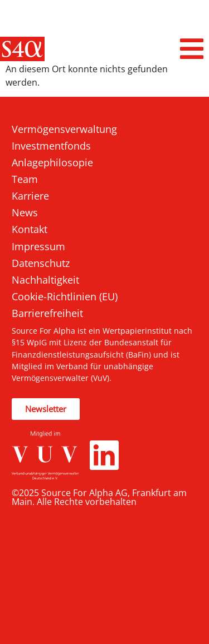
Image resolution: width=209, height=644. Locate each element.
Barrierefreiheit (47, 313)
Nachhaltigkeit (45, 280)
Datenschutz (41, 263)
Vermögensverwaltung (64, 129)
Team (25, 179)
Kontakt (30, 229)
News (25, 212)
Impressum (38, 246)
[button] (192, 49)
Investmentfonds (51, 146)
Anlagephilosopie (52, 162)
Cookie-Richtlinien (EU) (65, 296)
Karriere (30, 196)
